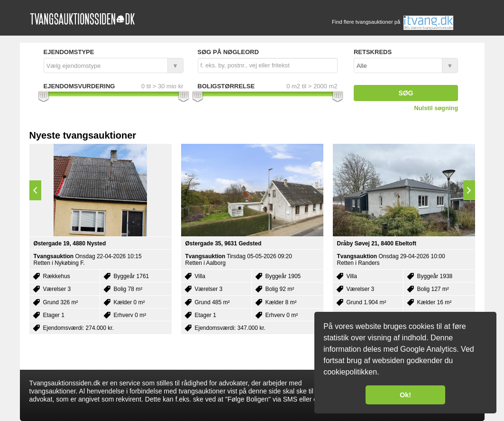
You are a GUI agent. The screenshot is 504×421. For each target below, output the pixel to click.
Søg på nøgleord (228, 52)
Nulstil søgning (436, 108)
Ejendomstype (69, 52)
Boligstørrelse (226, 86)
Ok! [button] (405, 395)
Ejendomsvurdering (79, 86)
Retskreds (373, 52)
